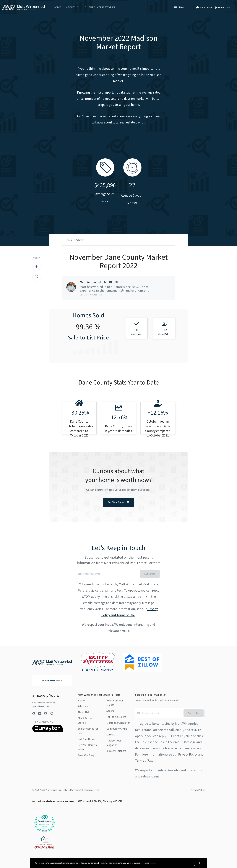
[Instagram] (52, 714)
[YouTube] (46, 714)
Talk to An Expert (116, 717)
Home (57, 7)
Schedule (83, 707)
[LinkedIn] (40, 714)
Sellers (110, 711)
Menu (180, 7)
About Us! (73, 7)
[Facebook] (34, 714)
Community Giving (117, 729)
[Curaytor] (47, 731)
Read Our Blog (86, 755)
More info (154, 863)
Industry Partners (116, 751)
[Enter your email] (111, 574)
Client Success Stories (100, 7)
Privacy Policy (198, 790)
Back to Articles (75, 240)
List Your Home (86, 739)
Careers (111, 735)
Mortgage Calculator (118, 723)
